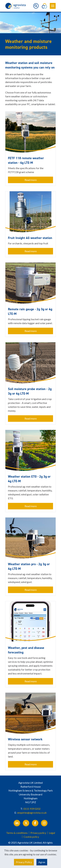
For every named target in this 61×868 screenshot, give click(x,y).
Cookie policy (31, 837)
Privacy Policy (24, 862)
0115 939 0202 (32, 809)
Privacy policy (38, 833)
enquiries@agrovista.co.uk (32, 813)
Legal (52, 833)
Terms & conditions (17, 833)
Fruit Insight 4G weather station (30, 238)
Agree (42, 862)
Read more (31, 180)
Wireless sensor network (25, 739)
